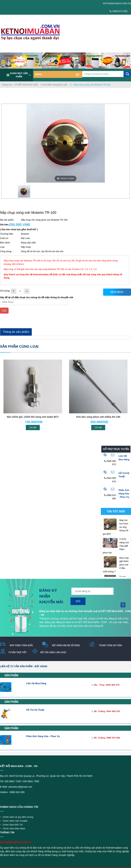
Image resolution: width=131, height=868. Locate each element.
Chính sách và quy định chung (18, 817)
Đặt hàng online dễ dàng (66, 645)
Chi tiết (33, 427)
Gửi (4, 311)
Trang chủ (7, 85)
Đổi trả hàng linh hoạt (53, 652)
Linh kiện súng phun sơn (55, 85)
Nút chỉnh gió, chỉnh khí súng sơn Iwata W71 (33, 417)
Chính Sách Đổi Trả (13, 825)
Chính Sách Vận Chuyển (15, 821)
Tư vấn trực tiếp (17, 652)
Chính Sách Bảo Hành (14, 829)
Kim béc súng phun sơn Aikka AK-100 (98, 417)
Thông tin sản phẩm (16, 332)
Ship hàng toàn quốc (21, 645)
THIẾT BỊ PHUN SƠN (27, 85)
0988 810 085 (119, 11)
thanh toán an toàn (110, 645)
